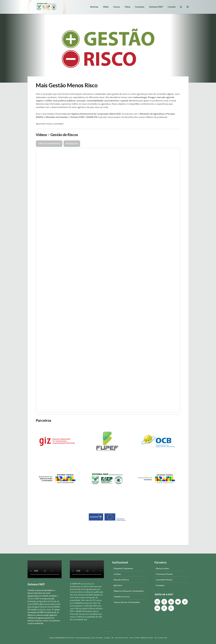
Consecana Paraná (164, 574)
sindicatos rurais (44, 610)
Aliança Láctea (162, 568)
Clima (127, 7)
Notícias (94, 7)
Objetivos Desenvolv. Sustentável (128, 591)
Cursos (117, 7)
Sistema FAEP (156, 7)
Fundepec (160, 585)
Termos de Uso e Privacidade (127, 602)
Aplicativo (118, 585)
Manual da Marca (121, 580)
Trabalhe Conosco (122, 597)
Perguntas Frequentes (123, 568)
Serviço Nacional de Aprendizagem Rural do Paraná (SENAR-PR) (44, 607)
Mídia (106, 7)
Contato (172, 7)
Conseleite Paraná (164, 580)
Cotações (140, 7)
